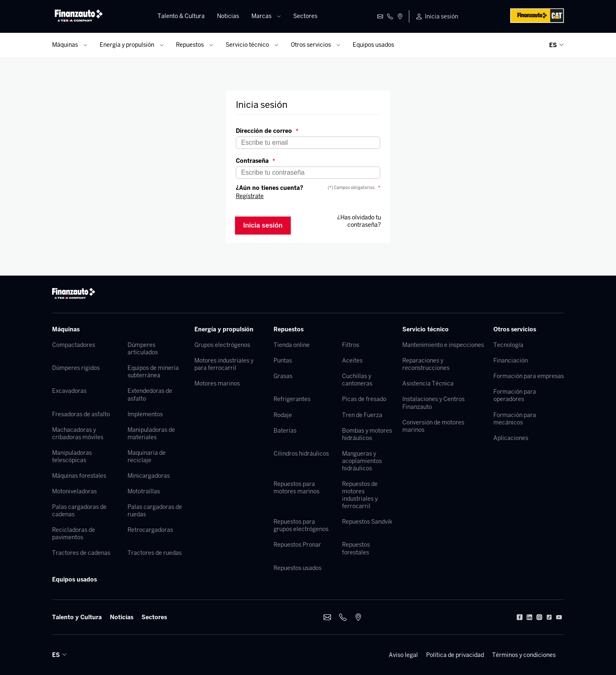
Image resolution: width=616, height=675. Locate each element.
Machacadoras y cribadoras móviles (78, 433)
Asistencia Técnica (428, 383)
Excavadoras (69, 391)
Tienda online (292, 345)
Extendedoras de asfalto (150, 395)
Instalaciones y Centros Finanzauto (433, 403)
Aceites (352, 360)
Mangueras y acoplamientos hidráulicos (362, 461)
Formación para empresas (529, 376)
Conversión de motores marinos (433, 426)
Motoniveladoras (74, 491)
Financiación (511, 360)
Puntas (283, 360)
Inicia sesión (441, 16)
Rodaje (283, 415)
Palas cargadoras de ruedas (155, 511)
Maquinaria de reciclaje (147, 456)
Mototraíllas (144, 491)
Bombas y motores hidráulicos (367, 434)
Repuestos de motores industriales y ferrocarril (360, 495)
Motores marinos (217, 383)
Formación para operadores (515, 395)
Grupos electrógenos (222, 345)
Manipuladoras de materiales (151, 433)
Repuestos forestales (356, 548)
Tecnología (508, 345)
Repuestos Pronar (297, 545)
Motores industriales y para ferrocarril (224, 364)
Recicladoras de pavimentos (74, 534)
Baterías (285, 431)
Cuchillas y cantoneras (357, 380)
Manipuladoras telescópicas (72, 456)
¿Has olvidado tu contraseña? (359, 221)
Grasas (283, 376)
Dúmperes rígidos (76, 368)
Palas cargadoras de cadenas (79, 511)
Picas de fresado (364, 399)
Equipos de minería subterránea (153, 372)
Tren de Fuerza (362, 415)
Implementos (145, 414)
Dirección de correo (267, 131)
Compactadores (74, 345)
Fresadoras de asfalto (81, 414)
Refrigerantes (292, 399)
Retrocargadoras (150, 530)
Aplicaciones (511, 438)
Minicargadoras (149, 476)
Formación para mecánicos (515, 419)
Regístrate (250, 196)
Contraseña (255, 161)
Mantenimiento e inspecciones (443, 345)
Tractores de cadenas (81, 553)
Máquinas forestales (79, 476)
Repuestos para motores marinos (297, 488)
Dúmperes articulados (143, 349)
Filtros (351, 345)
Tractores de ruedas (155, 553)
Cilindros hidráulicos (301, 454)
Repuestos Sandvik (367, 522)
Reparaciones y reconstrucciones (426, 364)
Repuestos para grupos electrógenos (301, 525)
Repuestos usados (298, 568)
